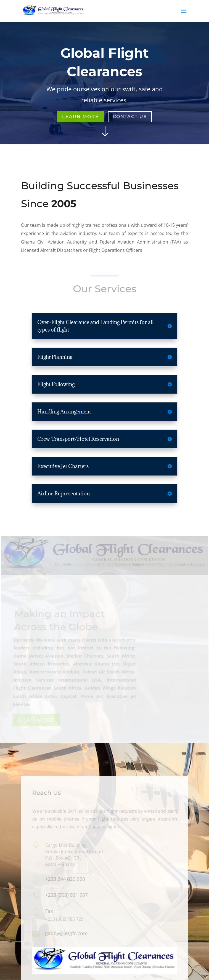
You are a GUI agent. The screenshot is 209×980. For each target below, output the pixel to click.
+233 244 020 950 (65, 879)
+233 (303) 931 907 (66, 895)
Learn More (80, 117)
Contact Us (130, 117)
